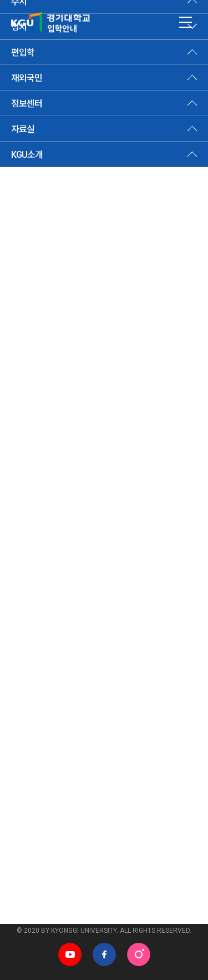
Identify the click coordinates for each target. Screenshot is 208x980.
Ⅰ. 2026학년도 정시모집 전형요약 (67, 283)
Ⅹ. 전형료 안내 (35, 492)
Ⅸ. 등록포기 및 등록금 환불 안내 (63, 468)
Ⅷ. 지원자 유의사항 (43, 445)
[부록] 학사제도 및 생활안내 (55, 538)
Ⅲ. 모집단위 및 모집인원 (51, 329)
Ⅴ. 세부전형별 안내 (43, 376)
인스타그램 (139, 954)
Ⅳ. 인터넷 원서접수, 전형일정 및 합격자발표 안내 (90, 353)
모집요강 (97, 101)
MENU (186, 22)
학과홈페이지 (141, 904)
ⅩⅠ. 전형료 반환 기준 (47, 514)
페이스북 (104, 954)
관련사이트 (28, 904)
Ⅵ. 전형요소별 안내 (43, 399)
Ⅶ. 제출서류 (31, 422)
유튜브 (70, 954)
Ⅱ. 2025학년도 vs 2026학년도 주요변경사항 (84, 307)
